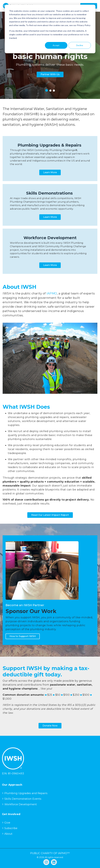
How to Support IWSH (23, 636)
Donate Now (50, 726)
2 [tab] (50, 91)
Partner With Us (50, 74)
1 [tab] (47, 90)
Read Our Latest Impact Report (50, 515)
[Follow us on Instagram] (46, 862)
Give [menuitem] (7, 823)
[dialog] (50, 29)
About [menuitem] (8, 834)
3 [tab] (54, 91)
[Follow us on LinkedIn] (54, 862)
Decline (80, 45)
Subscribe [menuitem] (11, 828)
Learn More (50, 172)
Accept (56, 45)
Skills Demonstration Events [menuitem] (23, 799)
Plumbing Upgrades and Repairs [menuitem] (26, 793)
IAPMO (52, 293)
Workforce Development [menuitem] (21, 804)
